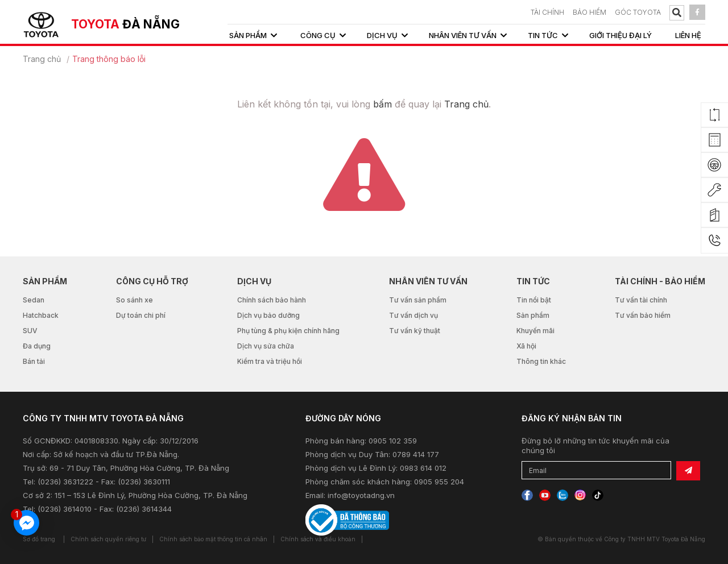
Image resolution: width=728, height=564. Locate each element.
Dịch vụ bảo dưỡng (268, 315)
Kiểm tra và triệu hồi (270, 361)
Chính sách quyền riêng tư (108, 539)
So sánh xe (135, 300)
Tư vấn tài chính (641, 300)
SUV (30, 331)
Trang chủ (42, 59)
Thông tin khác (541, 361)
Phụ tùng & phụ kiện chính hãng (288, 331)
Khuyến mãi (535, 331)
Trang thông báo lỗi (109, 59)
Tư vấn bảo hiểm (643, 315)
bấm (382, 104)
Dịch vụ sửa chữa (266, 346)
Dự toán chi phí (141, 315)
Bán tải (34, 361)
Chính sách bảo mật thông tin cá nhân (213, 539)
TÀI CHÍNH (547, 12)
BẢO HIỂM (590, 12)
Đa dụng (37, 346)
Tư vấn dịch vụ (413, 315)
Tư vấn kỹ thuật (415, 331)
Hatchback (41, 315)
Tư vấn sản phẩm (418, 300)
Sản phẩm (533, 315)
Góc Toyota (638, 12)
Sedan (34, 300)
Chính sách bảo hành (272, 300)
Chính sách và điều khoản (318, 539)
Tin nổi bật (534, 300)
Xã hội (526, 346)
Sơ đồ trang (39, 539)
